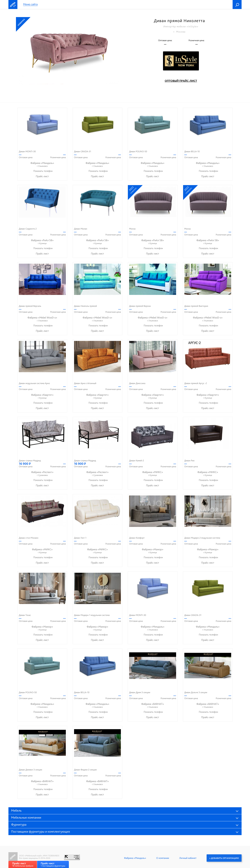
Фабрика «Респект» (42, 474)
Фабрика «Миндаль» (42, 165)
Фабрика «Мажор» (153, 551)
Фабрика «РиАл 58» (42, 242)
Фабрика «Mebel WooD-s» (42, 319)
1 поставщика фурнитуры (53, 864)
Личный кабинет (188, 858)
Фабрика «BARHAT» (153, 705)
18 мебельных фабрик (23, 864)
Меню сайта (30, 4)
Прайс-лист (42, 176)
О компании (163, 858)
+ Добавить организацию (224, 858)
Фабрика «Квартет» (42, 396)
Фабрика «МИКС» (153, 474)
